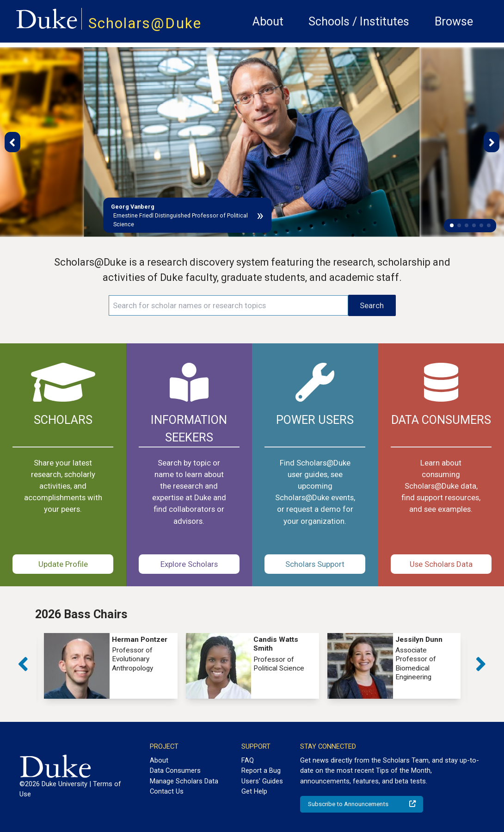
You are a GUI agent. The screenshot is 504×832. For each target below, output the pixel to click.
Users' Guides (262, 781)
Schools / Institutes (359, 22)
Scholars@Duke (145, 23)
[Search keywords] (229, 305)
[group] (111, 666)
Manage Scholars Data (184, 781)
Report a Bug (261, 770)
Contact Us (167, 791)
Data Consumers (175, 770)
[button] (452, 225)
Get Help (254, 791)
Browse (454, 22)
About (268, 22)
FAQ (248, 760)
